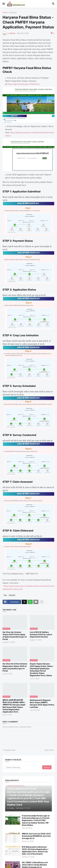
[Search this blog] (24, 767)
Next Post (49, 750)
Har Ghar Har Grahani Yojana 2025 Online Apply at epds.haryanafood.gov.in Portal (15, 636)
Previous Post (10, 750)
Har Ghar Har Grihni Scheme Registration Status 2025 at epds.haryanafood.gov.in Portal (15, 667)
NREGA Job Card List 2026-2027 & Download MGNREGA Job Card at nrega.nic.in (36, 836)
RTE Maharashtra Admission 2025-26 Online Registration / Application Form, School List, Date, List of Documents (35, 850)
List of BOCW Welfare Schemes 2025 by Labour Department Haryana (41, 634)
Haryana (13, 13)
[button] (4, 4)
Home (5, 13)
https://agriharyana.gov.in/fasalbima (23, 84)
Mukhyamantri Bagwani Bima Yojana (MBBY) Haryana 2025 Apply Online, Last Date (42, 704)
